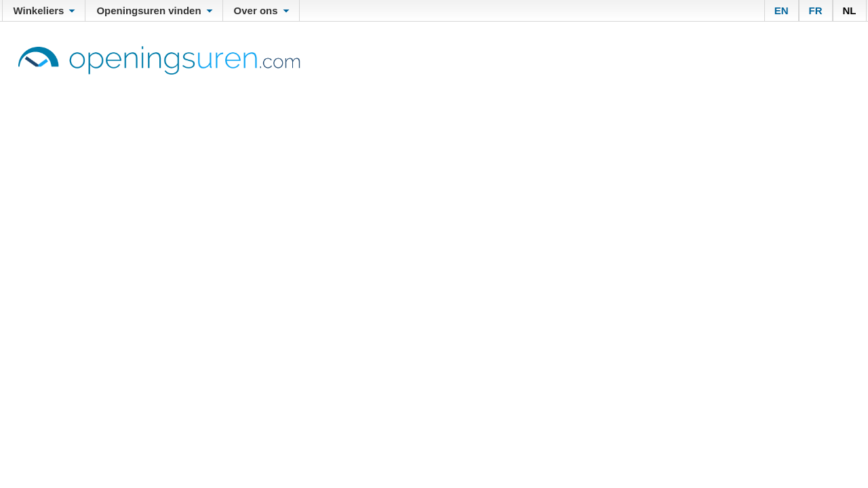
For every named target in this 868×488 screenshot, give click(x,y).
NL (850, 11)
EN (782, 11)
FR (816, 11)
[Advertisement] (434, 176)
